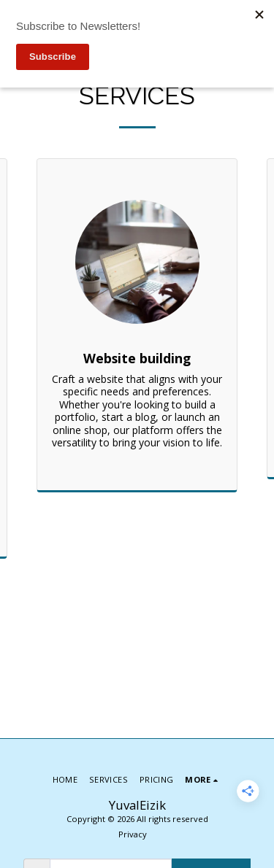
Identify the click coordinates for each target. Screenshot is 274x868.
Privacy (133, 834)
